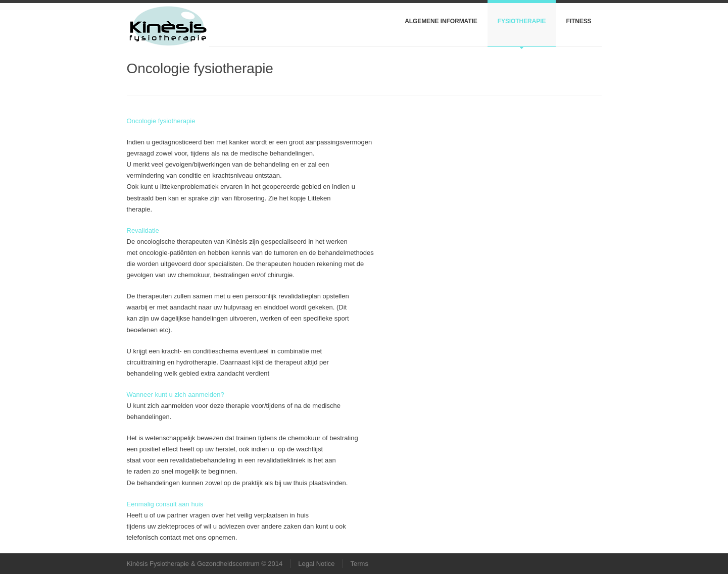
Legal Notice (316, 564)
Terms (359, 564)
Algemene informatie (441, 21)
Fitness (578, 21)
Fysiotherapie (522, 21)
